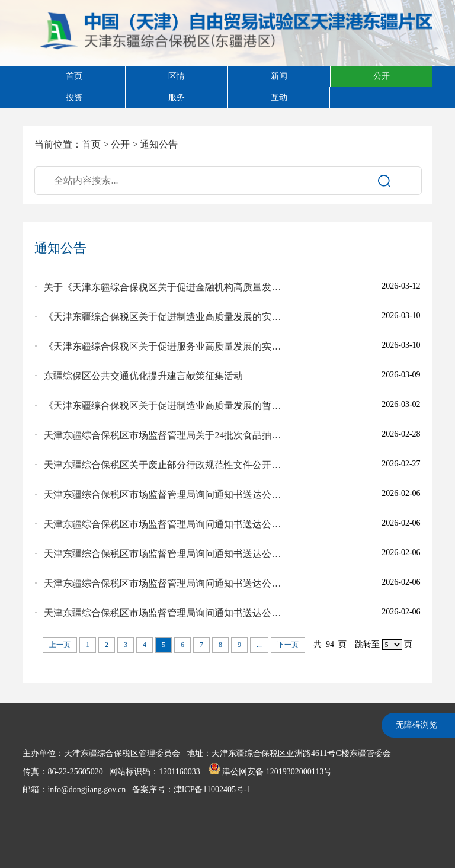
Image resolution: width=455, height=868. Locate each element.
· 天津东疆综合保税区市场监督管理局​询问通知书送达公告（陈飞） (160, 583)
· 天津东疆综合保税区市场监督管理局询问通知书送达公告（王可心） (160, 613)
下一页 (288, 645)
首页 (91, 144)
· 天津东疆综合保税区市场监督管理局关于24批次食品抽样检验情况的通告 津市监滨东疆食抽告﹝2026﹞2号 (160, 435)
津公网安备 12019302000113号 (270, 772)
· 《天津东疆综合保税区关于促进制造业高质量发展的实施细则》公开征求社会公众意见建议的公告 (160, 317)
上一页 (60, 645)
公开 (120, 144)
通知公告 (159, 144)
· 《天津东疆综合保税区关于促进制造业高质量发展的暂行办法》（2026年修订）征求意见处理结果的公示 (160, 406)
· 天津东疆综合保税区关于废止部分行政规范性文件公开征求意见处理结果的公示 (160, 465)
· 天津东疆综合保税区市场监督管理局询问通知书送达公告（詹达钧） (160, 494)
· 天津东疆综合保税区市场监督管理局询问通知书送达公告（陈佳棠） (160, 554)
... (259, 645)
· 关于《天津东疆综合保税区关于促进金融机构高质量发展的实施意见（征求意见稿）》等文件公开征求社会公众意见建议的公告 (160, 287)
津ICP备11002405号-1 (212, 789)
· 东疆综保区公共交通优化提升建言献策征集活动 (139, 376)
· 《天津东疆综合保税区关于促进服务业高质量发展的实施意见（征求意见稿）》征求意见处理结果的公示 (160, 346)
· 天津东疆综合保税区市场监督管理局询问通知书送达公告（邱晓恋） (160, 524)
